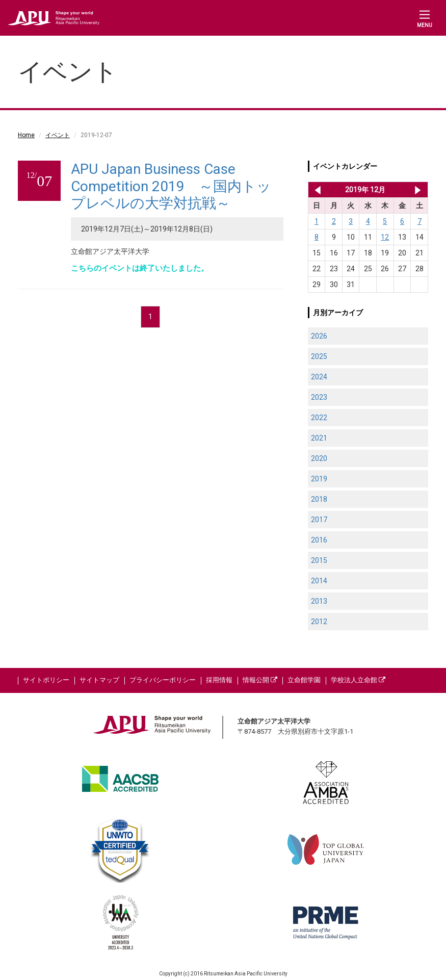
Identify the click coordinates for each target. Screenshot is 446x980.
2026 (319, 336)
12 (385, 237)
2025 (319, 356)
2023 (319, 397)
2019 (319, 479)
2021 (319, 438)
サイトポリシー (46, 680)
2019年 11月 (316, 190)
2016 (319, 540)
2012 (319, 622)
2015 (319, 560)
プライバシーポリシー (163, 680)
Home (26, 135)
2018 (319, 499)
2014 (319, 581)
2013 (319, 601)
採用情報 (219, 680)
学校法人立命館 (358, 680)
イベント (58, 135)
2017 (319, 520)
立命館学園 (304, 680)
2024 (319, 377)
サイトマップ (99, 680)
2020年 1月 (418, 190)
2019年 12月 (365, 190)
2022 (319, 418)
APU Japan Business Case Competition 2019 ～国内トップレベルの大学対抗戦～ (171, 186)
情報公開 (260, 680)
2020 (319, 458)
